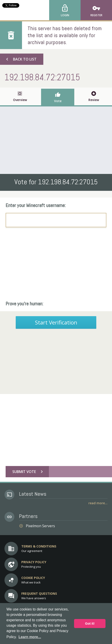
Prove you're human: (24, 304)
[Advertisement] (56, 140)
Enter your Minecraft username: (36, 205)
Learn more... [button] (30, 637)
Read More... (98, 503)
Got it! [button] (90, 624)
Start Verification (56, 322)
